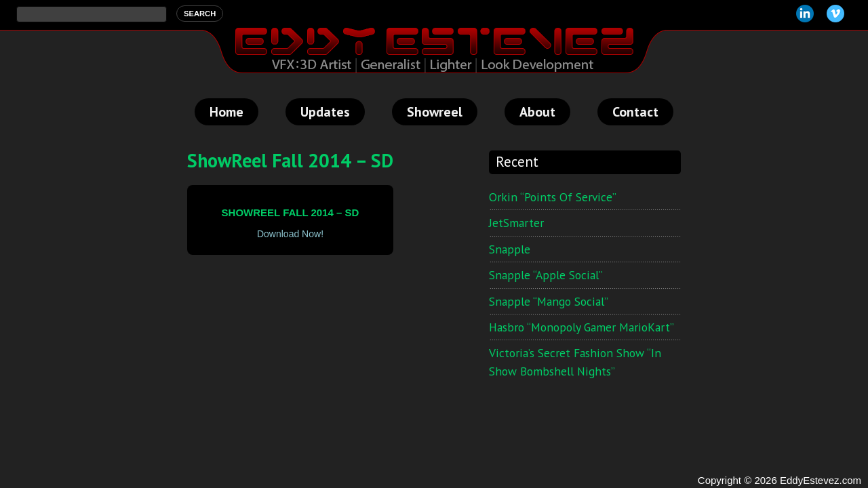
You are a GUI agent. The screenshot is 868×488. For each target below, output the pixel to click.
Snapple (510, 249)
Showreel (435, 112)
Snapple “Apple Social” (546, 275)
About (537, 112)
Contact (635, 112)
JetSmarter (516, 223)
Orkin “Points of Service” (553, 197)
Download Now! (290, 234)
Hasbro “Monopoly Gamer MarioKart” (581, 327)
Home (226, 112)
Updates (325, 112)
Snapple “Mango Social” (549, 301)
